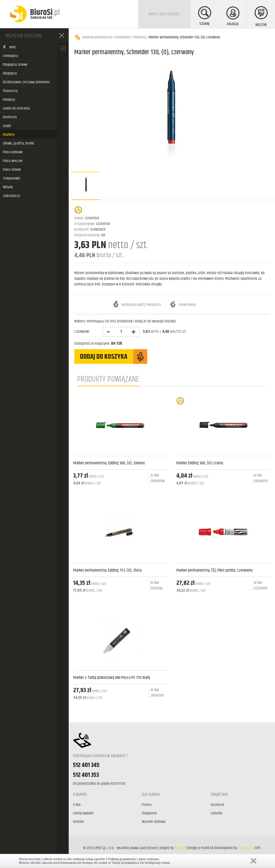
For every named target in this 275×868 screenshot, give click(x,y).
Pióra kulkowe (13, 152)
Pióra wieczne (13, 161)
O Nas (77, 805)
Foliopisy (9, 100)
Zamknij (254, 861)
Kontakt (78, 822)
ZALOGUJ (233, 17)
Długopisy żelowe (15, 65)
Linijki (7, 126)
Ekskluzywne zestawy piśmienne (26, 82)
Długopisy (10, 73)
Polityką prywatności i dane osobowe (134, 859)
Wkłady (8, 187)
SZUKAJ (205, 17)
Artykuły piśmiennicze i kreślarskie (107, 37)
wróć (9, 47)
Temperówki (11, 178)
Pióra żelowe (12, 170)
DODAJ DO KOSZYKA (114, 356)
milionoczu (245, 848)
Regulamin (149, 813)
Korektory (10, 117)
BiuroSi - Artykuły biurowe (35, 14)
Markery (9, 135)
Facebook (217, 805)
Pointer (180, 848)
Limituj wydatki (83, 813)
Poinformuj (183, 304)
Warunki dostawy (154, 822)
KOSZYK (261, 17)
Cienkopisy (10, 56)
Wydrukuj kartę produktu (137, 304)
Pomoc (147, 805)
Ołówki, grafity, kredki (19, 143)
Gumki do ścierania (16, 108)
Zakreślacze (12, 196)
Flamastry (10, 91)
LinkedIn (216, 813)
